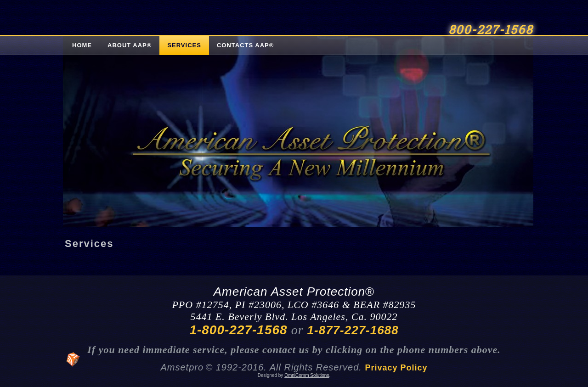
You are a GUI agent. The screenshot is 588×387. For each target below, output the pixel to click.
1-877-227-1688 (353, 330)
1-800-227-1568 (238, 330)
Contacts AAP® (245, 45)
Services (184, 45)
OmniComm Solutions (307, 375)
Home (82, 45)
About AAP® (130, 45)
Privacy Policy (396, 368)
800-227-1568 (491, 30)
